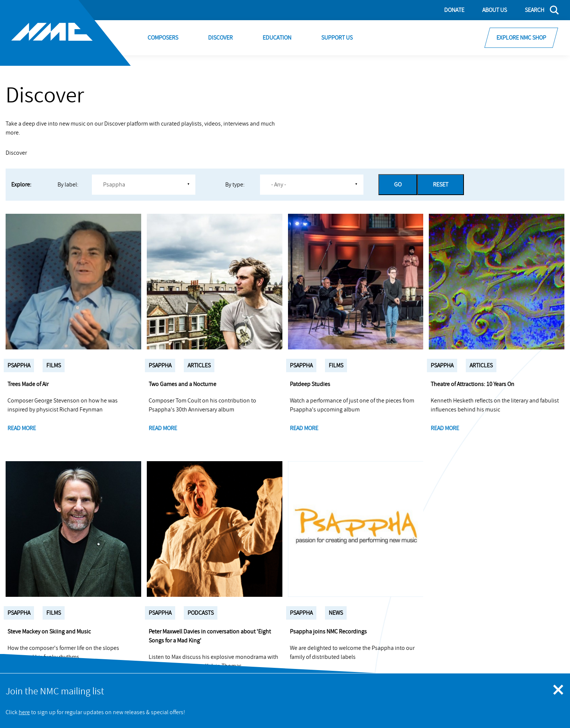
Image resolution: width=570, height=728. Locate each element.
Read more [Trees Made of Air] (22, 428)
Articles (199, 365)
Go (398, 185)
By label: (68, 185)
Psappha (19, 365)
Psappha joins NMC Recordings (328, 632)
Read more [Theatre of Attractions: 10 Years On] (445, 428)
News (336, 613)
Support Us (337, 38)
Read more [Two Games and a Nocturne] (163, 428)
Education (277, 38)
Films (54, 365)
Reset (441, 185)
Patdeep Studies (310, 384)
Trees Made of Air (28, 384)
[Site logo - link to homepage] (65, 33)
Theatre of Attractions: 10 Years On (473, 384)
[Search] (537, 10)
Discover (220, 38)
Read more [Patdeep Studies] (304, 428)
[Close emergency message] (559, 690)
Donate (454, 10)
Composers (163, 38)
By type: (235, 185)
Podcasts (201, 613)
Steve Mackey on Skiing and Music (49, 632)
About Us (495, 10)
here (24, 712)
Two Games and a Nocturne (182, 384)
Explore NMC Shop (521, 38)
